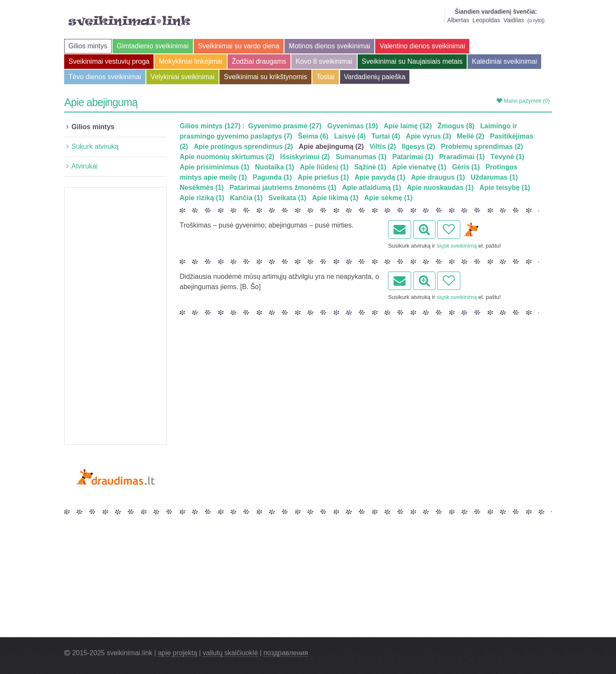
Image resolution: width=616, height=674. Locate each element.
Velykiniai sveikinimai (182, 77)
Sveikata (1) (287, 198)
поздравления (286, 653)
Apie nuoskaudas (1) (440, 188)
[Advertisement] (115, 316)
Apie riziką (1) (202, 198)
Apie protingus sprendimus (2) (243, 146)
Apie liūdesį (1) (324, 167)
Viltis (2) (383, 146)
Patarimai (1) (413, 157)
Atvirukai (84, 166)
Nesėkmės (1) (202, 188)
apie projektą (178, 653)
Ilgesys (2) (418, 146)
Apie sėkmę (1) (388, 198)
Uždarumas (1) (494, 177)
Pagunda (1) (272, 177)
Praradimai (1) (462, 157)
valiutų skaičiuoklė (230, 653)
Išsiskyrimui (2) (305, 157)
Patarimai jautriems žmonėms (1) (283, 188)
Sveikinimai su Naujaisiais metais (412, 61)
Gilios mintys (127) (210, 126)
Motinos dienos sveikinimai (329, 46)
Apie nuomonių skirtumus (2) (227, 157)
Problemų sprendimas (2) (482, 146)
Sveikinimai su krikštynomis (265, 77)
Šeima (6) (313, 136)
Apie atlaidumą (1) (372, 188)
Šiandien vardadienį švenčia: (496, 12)
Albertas (458, 20)
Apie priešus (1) (323, 177)
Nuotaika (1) (275, 167)
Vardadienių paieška (375, 77)
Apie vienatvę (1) (419, 167)
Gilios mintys (88, 46)
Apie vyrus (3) (429, 136)
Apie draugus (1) (438, 177)
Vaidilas (514, 20)
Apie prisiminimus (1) (215, 167)
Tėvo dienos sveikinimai (105, 77)
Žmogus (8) (456, 126)
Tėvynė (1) (507, 157)
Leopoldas (486, 20)
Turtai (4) (386, 136)
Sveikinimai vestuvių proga (109, 61)
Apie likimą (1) (335, 198)
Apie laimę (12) (408, 126)
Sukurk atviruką (95, 146)
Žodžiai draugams (259, 61)
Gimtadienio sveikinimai (153, 46)
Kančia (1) (246, 198)
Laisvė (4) (350, 136)
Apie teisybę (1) (505, 188)
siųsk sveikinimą (457, 246)
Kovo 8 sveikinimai (324, 61)
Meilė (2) (471, 136)
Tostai (326, 77)
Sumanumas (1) (361, 157)
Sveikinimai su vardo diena (239, 46)
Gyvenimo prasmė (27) (285, 126)
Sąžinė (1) (370, 167)
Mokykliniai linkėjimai (190, 61)
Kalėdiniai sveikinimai (504, 61)
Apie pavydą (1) (380, 177)
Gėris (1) (466, 167)
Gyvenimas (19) (352, 126)
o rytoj (536, 21)
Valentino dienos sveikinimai (422, 46)
